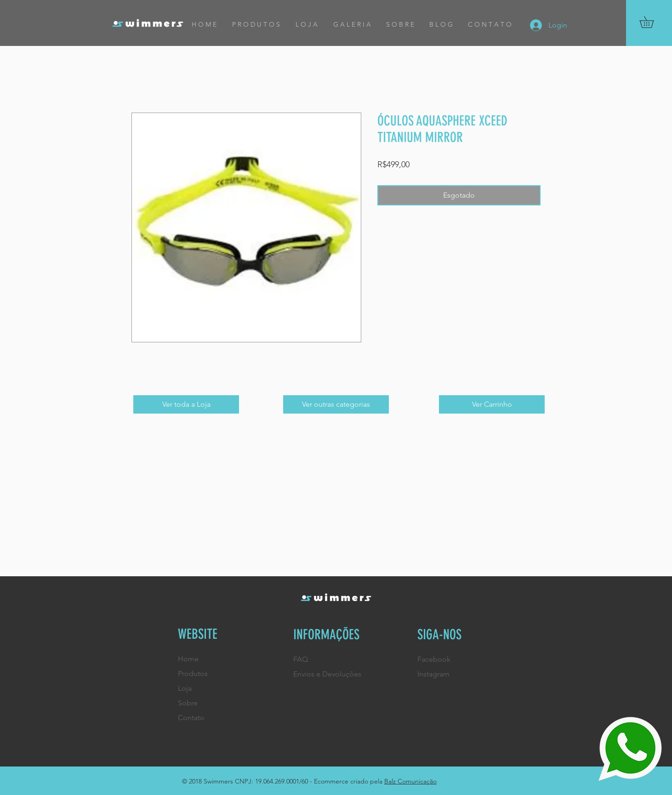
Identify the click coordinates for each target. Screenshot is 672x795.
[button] (652, 22)
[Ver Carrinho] (492, 404)
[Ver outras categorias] (336, 404)
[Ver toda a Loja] (186, 404)
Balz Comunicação (410, 781)
